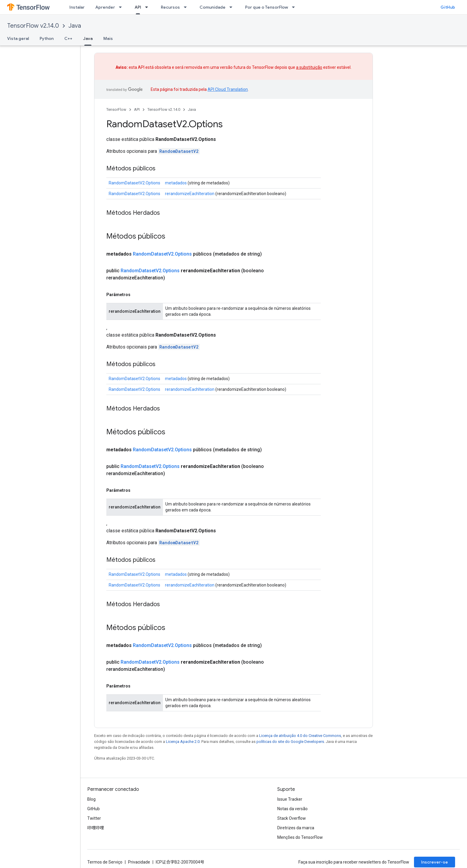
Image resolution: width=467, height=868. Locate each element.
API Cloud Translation (228, 89)
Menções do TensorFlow (300, 837)
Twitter (94, 818)
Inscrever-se (435, 862)
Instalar (77, 7)
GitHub (448, 7)
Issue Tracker (290, 799)
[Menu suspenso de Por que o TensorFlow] (295, 7)
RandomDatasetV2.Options (134, 183)
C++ (68, 38)
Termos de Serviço (105, 862)
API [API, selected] (138, 7)
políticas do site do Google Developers (290, 742)
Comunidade (213, 7)
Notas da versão (292, 809)
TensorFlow (116, 109)
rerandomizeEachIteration (190, 194)
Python (47, 38)
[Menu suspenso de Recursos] (187, 7)
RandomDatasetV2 (179, 151)
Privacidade (139, 862)
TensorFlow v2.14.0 (33, 26)
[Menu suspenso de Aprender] (122, 7)
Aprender (105, 7)
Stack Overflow (292, 818)
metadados (176, 183)
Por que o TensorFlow (267, 7)
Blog (91, 799)
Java (75, 26)
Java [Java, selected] (88, 38)
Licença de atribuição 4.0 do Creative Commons (300, 736)
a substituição (309, 67)
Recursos (170, 7)
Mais (108, 38)
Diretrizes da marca (296, 828)
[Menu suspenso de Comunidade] (233, 7)
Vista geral (18, 38)
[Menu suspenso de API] (148, 7)
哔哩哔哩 (96, 828)
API (137, 109)
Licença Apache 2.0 (183, 742)
